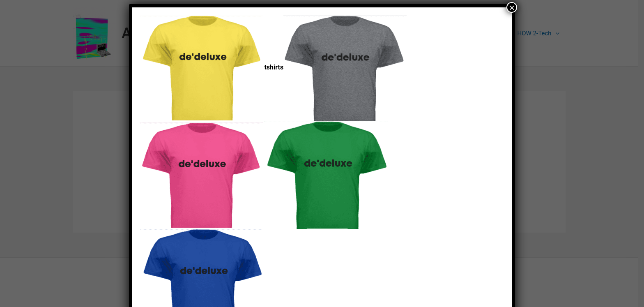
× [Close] (512, 7)
